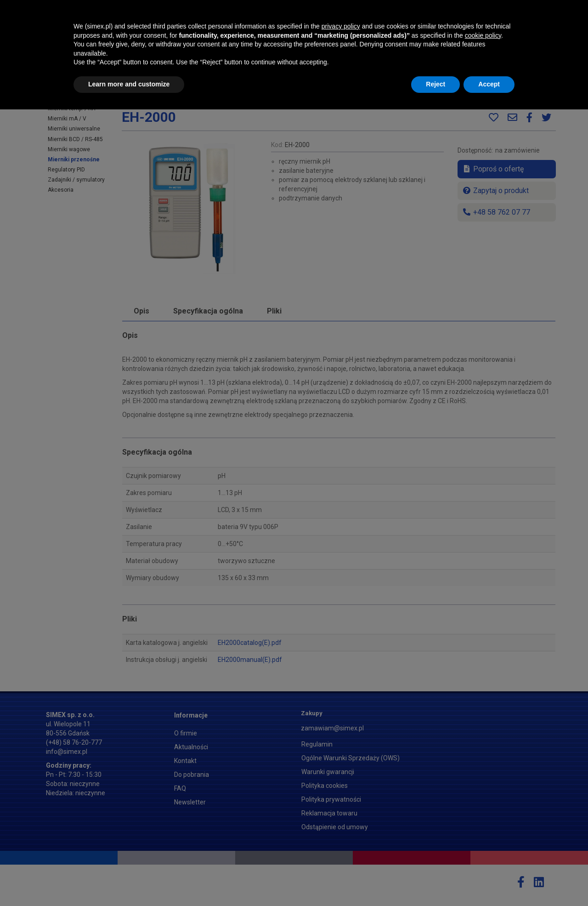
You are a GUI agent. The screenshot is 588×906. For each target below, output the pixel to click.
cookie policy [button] (483, 832)
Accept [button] (489, 881)
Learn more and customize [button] (129, 881)
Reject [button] (435, 881)
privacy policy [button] (341, 823)
